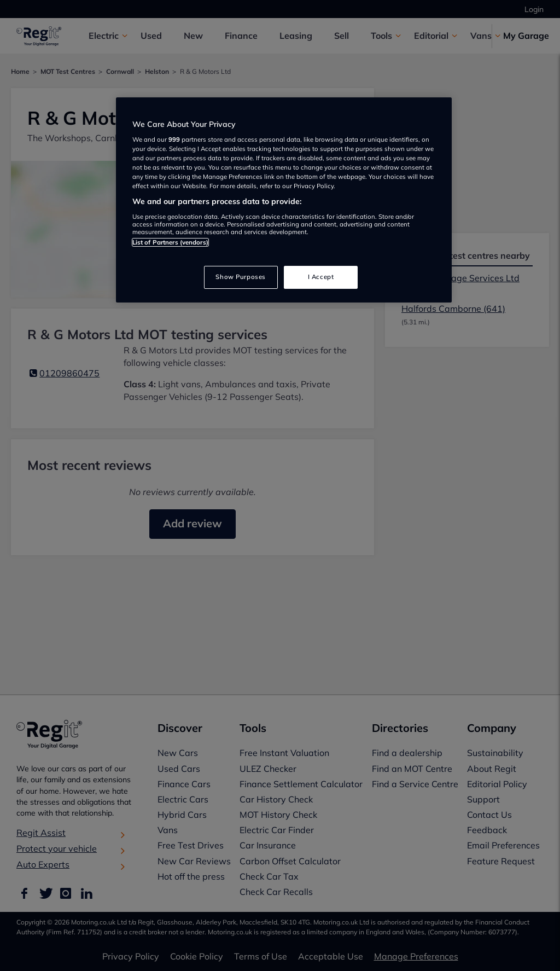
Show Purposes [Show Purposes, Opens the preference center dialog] (240, 277)
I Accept (321, 277)
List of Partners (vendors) (170, 242)
